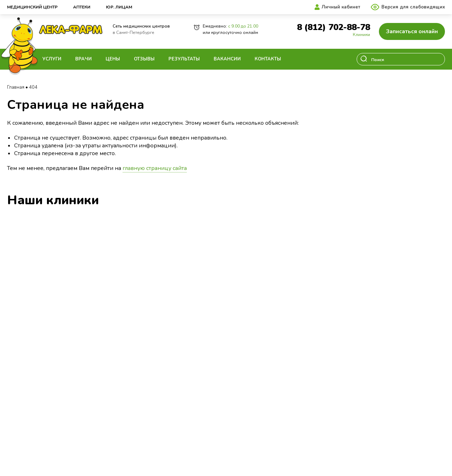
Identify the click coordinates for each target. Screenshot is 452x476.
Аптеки (82, 7)
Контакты (268, 59)
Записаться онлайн (412, 31)
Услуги (52, 59)
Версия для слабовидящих (413, 7)
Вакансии (227, 59)
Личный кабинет (341, 7)
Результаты (184, 59)
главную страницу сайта (155, 168)
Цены (113, 59)
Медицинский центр (32, 7)
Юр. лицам (119, 7)
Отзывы (144, 59)
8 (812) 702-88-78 (334, 27)
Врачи (84, 59)
